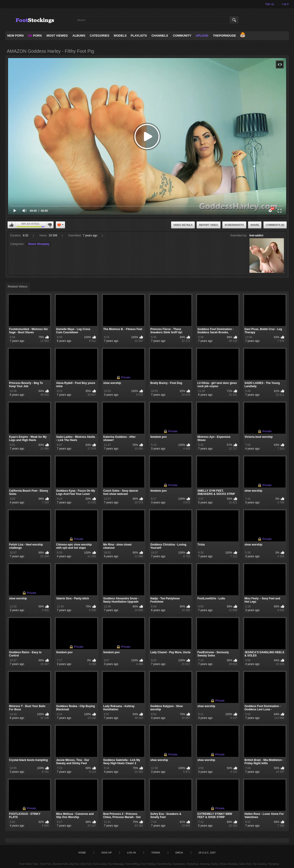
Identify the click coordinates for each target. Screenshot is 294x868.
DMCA (179, 853)
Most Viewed (57, 36)
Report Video (208, 225)
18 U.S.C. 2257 (207, 853)
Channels (160, 36)
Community (182, 36)
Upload (202, 36)
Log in (286, 4)
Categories (100, 36)
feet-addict (256, 235)
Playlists (139, 36)
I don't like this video (50, 225)
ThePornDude (224, 36)
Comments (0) (275, 225)
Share (255, 225)
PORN (35, 36)
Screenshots (234, 225)
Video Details (183, 225)
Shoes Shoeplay (39, 244)
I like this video (11, 225)
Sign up (270, 4)
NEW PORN (15, 36)
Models (120, 36)
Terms (156, 853)
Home (82, 853)
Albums (79, 36)
